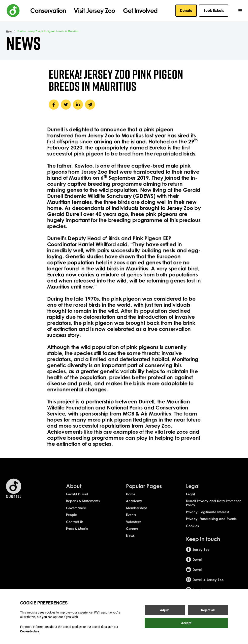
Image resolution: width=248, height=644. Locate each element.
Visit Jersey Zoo (94, 11)
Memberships (137, 512)
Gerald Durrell (77, 499)
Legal (190, 499)
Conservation (48, 11)
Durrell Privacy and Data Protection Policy (214, 508)
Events (131, 520)
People (71, 520)
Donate (186, 10)
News (9, 31)
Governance (76, 512)
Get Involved (140, 11)
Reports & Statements (83, 506)
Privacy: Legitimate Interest (207, 517)
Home (131, 499)
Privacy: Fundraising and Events (211, 524)
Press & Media (77, 533)
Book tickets (214, 10)
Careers (132, 533)
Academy (134, 506)
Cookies (192, 530)
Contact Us (75, 526)
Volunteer (133, 526)
